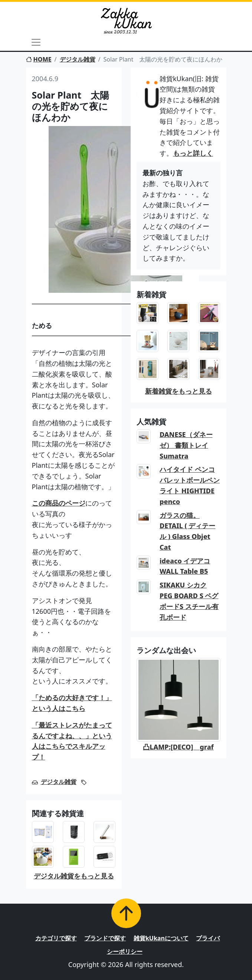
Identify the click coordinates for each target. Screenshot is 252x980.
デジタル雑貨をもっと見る (74, 876)
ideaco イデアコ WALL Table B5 (185, 566)
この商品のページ (59, 503)
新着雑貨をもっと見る (179, 391)
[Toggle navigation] (36, 42)
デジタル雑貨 (78, 59)
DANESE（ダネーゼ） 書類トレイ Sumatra (186, 445)
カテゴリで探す (56, 938)
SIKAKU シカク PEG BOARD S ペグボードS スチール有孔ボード (189, 601)
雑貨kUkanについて (161, 938)
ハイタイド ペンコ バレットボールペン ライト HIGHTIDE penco (190, 485)
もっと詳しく (193, 153)
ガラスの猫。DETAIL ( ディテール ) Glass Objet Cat (188, 531)
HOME (39, 59)
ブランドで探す (105, 938)
